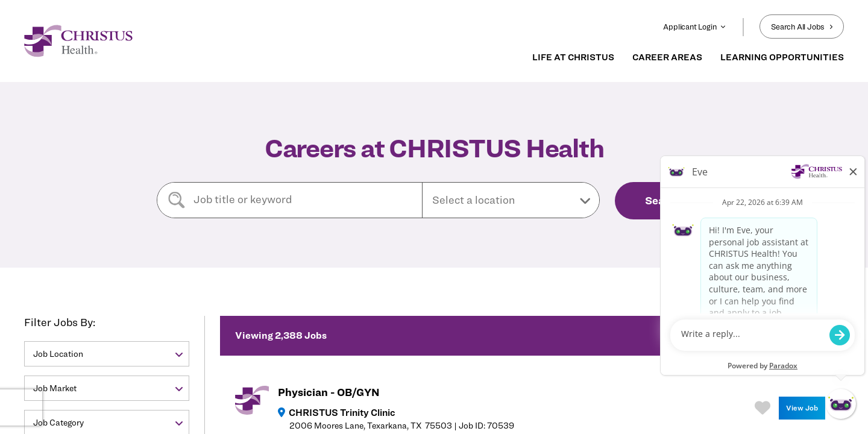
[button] (511, 200)
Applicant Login (694, 27)
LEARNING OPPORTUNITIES (782, 57)
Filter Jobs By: (60, 322)
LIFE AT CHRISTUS (573, 57)
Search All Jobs (802, 27)
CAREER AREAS (667, 57)
